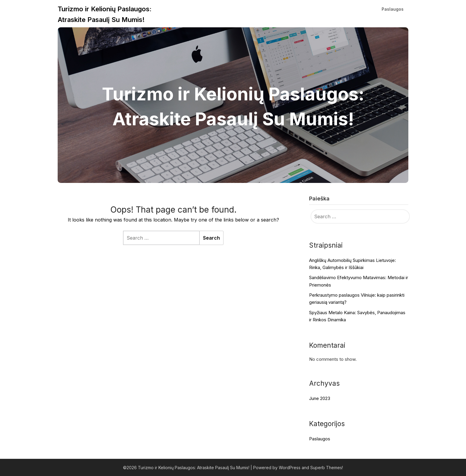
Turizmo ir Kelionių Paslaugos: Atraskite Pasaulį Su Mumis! (105, 14)
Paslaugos (393, 9)
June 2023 (320, 398)
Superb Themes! (327, 468)
